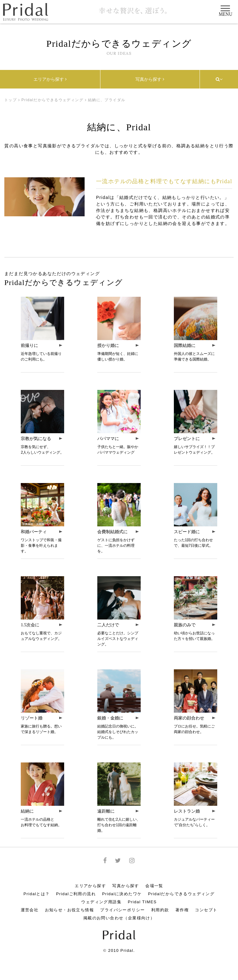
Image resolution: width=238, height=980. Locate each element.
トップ (11, 100)
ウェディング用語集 (101, 902)
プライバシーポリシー (122, 910)
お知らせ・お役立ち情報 (69, 910)
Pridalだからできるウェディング (52, 100)
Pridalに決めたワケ (122, 894)
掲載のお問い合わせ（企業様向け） (119, 918)
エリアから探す (50, 79)
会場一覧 (154, 886)
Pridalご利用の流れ (76, 894)
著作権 (182, 910)
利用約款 (160, 910)
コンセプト (206, 910)
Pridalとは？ (37, 894)
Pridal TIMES (142, 902)
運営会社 (30, 910)
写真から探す (150, 79)
